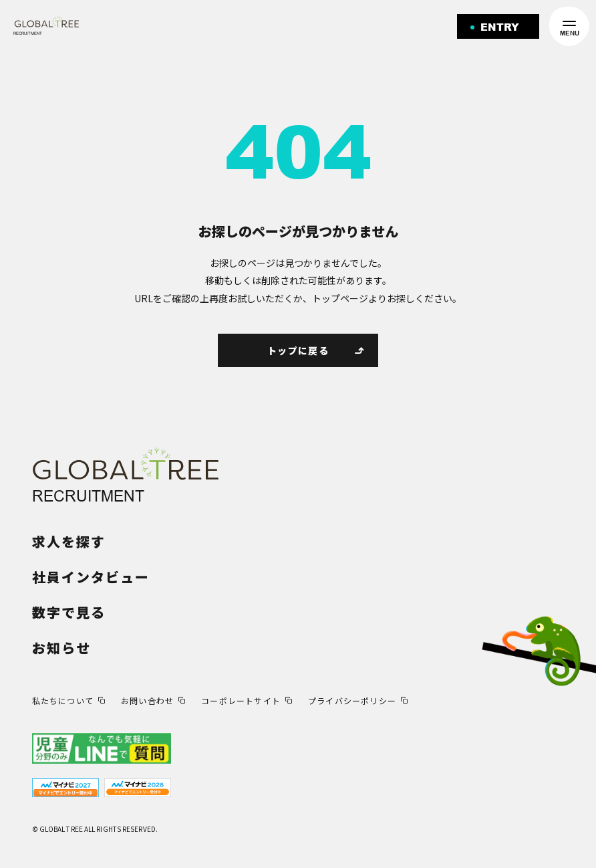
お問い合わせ (147, 700)
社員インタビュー (91, 577)
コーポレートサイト (241, 700)
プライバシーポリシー (352, 700)
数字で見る (69, 612)
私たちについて (63, 700)
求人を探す (69, 541)
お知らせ (61, 648)
